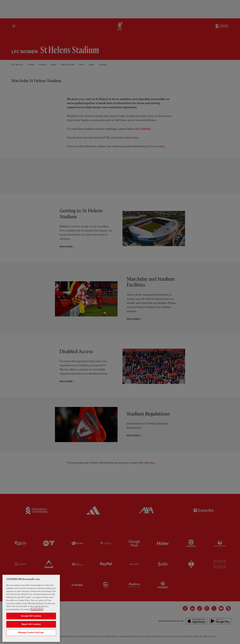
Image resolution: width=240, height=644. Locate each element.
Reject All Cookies (31, 627)
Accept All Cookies (31, 619)
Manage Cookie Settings (31, 635)
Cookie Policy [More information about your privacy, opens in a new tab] (37, 612)
